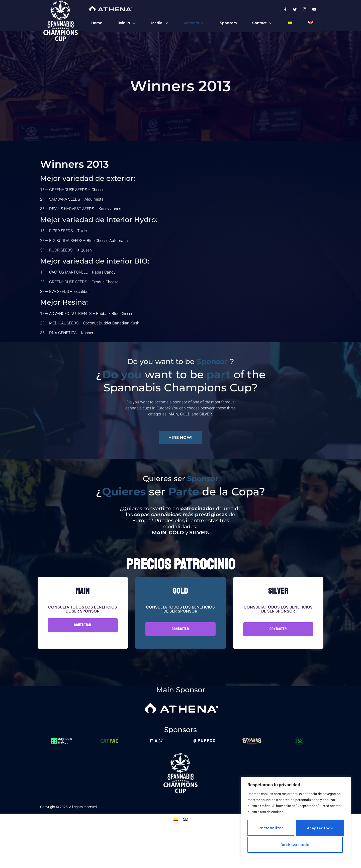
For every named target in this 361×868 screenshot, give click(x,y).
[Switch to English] (185, 855)
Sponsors (228, 23)
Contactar (83, 661)
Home (97, 23)
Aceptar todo (296, 845)
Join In (126, 23)
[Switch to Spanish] (290, 23)
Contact (262, 23)
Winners (193, 23)
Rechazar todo (318, 829)
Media (159, 23)
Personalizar (270, 829)
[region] (296, 818)
